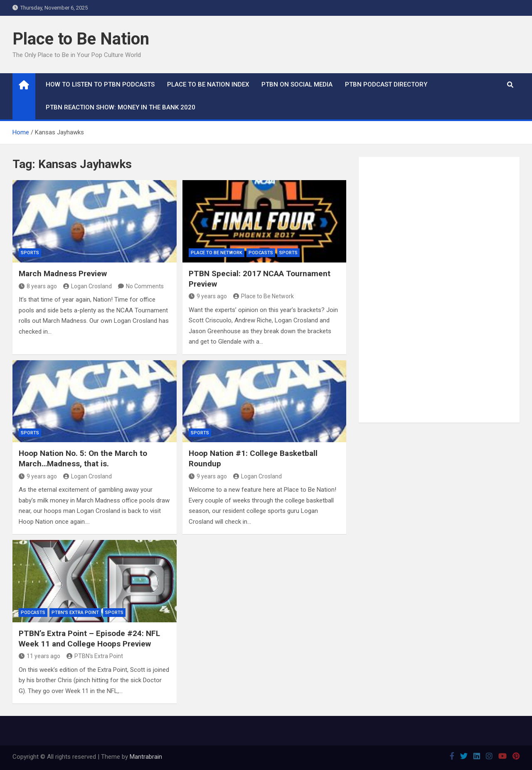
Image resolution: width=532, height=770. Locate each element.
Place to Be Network (217, 253)
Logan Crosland (87, 286)
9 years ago (208, 296)
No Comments (145, 286)
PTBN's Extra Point (75, 613)
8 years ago (38, 286)
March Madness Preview (63, 274)
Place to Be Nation (81, 39)
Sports (30, 253)
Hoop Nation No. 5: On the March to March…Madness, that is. (83, 458)
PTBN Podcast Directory (386, 84)
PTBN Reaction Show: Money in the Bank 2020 (121, 107)
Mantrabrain (146, 757)
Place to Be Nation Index (208, 84)
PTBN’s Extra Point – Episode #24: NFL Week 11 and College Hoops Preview (89, 639)
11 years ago (39, 656)
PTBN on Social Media (297, 84)
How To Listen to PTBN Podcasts (100, 84)
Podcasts (261, 253)
